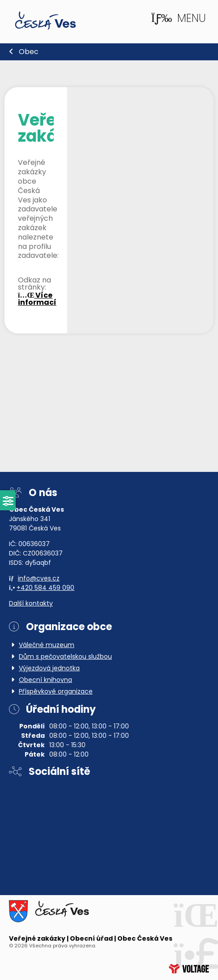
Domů (45, 21)
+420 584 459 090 (45, 588)
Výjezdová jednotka (49, 669)
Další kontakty (31, 604)
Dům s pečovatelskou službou (65, 657)
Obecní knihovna (45, 680)
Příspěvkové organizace (56, 692)
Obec (29, 52)
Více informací (37, 299)
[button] (179, 19)
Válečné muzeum (47, 646)
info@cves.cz (39, 579)
